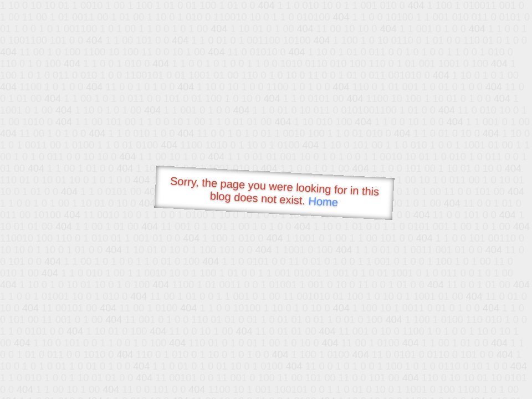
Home (323, 201)
